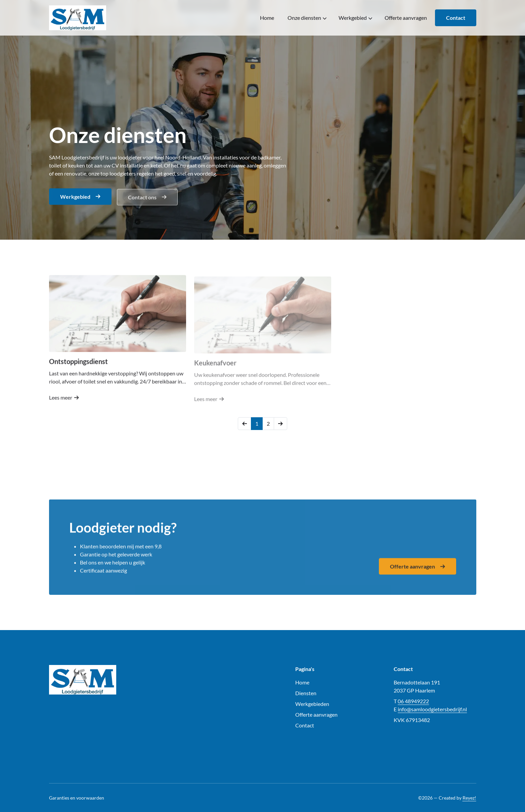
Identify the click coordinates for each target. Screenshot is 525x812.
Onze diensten (307, 18)
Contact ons (147, 198)
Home (267, 18)
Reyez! (469, 798)
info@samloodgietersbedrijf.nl (432, 709)
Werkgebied (355, 18)
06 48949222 (413, 701)
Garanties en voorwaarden (77, 798)
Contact (456, 18)
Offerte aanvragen (406, 18)
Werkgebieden (312, 704)
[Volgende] (280, 424)
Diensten (306, 693)
